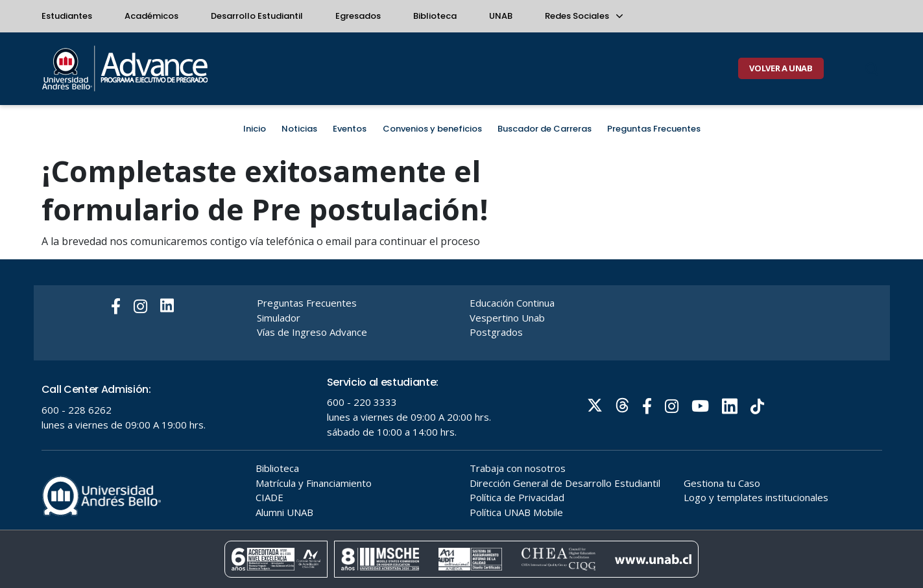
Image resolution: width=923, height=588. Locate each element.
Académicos (151, 16)
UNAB (501, 16)
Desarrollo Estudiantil (257, 16)
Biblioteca (435, 16)
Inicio (255, 129)
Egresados (358, 16)
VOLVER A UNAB (781, 68)
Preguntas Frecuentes (654, 129)
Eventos (350, 129)
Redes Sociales (583, 16)
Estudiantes (67, 16)
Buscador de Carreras (545, 129)
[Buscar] (872, 69)
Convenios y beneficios (432, 129)
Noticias (299, 129)
